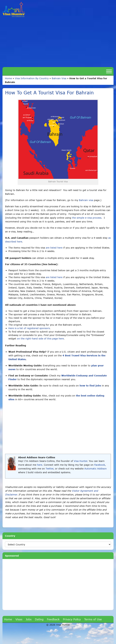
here (40, 465)
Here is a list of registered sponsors (29, 328)
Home (8, 78)
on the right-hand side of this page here (40, 339)
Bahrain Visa (59, 78)
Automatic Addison (95, 469)
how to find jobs (90, 386)
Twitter (50, 469)
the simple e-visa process (87, 218)
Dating (39, 619)
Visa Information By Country (32, 78)
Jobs (29, 619)
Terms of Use (93, 619)
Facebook (100, 465)
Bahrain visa (86, 200)
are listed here (54, 248)
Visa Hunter (80, 461)
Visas (19, 619)
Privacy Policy (72, 619)
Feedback (53, 619)
